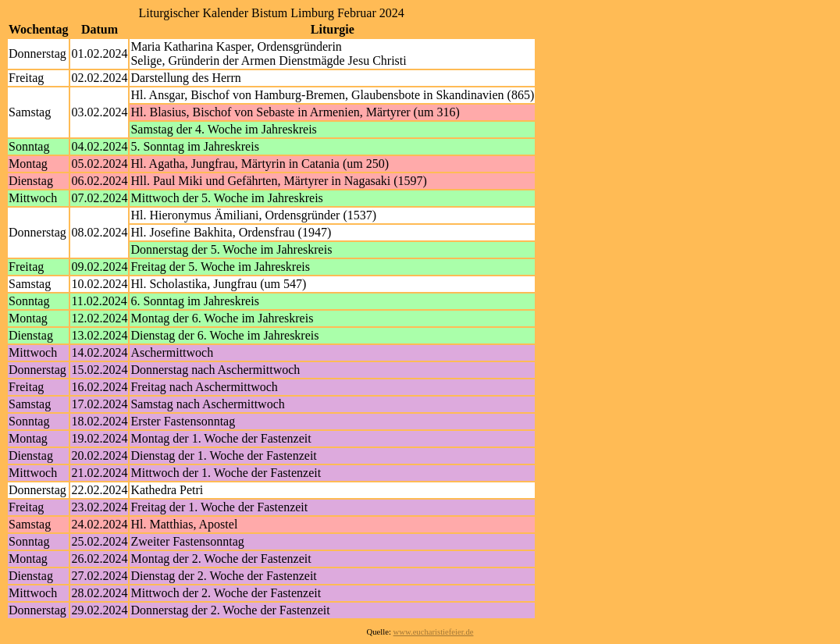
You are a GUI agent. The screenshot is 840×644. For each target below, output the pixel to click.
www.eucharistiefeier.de (434, 632)
